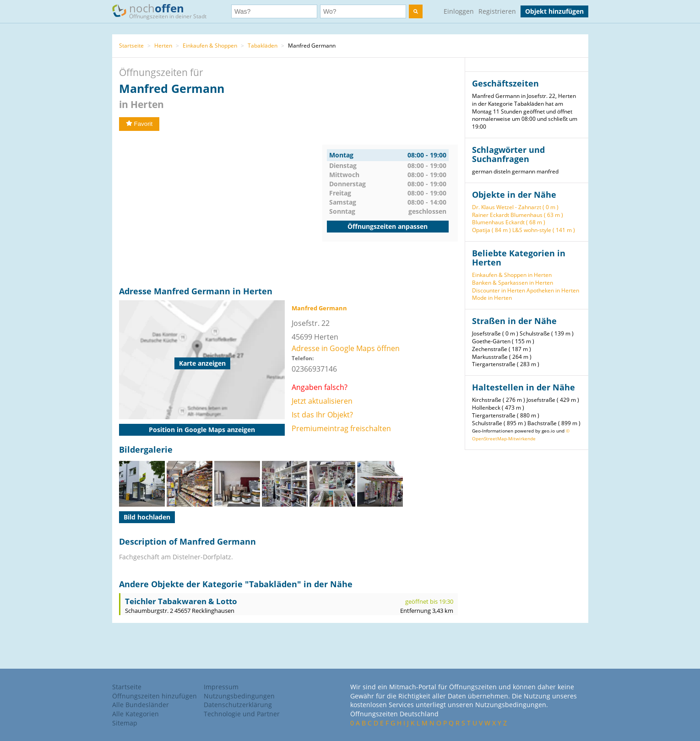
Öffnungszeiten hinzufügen (155, 696)
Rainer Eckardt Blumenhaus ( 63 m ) (518, 215)
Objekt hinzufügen (554, 11)
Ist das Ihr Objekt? (322, 415)
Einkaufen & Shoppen (210, 46)
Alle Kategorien (136, 714)
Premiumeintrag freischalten (341, 428)
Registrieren (497, 11)
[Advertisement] (221, 209)
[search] (416, 11)
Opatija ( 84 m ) (491, 230)
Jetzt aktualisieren (322, 401)
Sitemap (125, 723)
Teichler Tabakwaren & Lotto (181, 601)
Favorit (139, 124)
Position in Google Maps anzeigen (202, 430)
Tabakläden (263, 46)
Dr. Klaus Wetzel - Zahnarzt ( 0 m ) (515, 207)
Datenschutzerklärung (238, 705)
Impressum (221, 687)
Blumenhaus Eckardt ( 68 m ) (509, 222)
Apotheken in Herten (553, 290)
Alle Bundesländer (141, 705)
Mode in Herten (492, 298)
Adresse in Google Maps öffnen (346, 348)
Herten (163, 46)
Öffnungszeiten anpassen (388, 226)
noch (164, 11)
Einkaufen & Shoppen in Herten (512, 275)
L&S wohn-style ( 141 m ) (544, 230)
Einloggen (459, 11)
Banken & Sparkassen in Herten (513, 283)
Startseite (131, 46)
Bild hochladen (147, 517)
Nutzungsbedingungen (239, 696)
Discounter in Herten (499, 290)
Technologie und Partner (242, 714)
